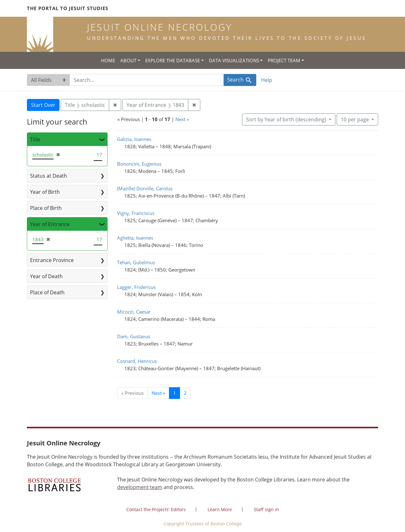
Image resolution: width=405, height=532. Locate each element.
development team (140, 487)
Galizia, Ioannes (134, 139)
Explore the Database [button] (173, 60)
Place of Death (47, 292)
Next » (182, 119)
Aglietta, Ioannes (135, 238)
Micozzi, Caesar (134, 312)
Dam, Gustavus (134, 336)
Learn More (220, 509)
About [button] (128, 60)
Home (108, 60)
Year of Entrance (50, 224)
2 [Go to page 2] (185, 393)
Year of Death (46, 276)
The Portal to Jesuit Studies (68, 8)
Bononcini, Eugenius (139, 164)
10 (355, 119)
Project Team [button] (284, 60)
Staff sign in (266, 509)
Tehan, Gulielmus (136, 262)
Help (267, 80)
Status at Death (49, 176)
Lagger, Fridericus (136, 287)
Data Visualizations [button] (234, 60)
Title (35, 139)
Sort (287, 119)
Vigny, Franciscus (136, 213)
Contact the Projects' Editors (156, 509)
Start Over (43, 105)
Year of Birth (45, 192)
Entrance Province (52, 260)
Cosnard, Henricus (137, 361)
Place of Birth (46, 208)
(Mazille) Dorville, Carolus (145, 188)
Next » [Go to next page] (158, 393)
